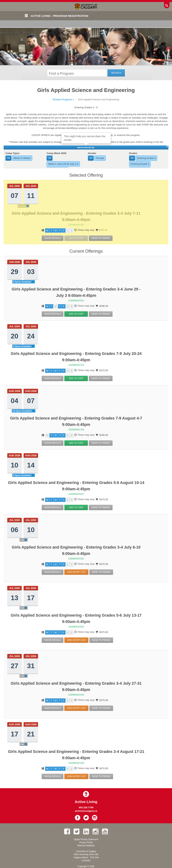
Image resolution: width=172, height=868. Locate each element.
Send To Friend (101, 238)
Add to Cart (76, 314)
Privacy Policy (86, 842)
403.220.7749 (86, 807)
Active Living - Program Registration (60, 16)
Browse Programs (63, 99)
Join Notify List (76, 572)
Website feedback (86, 846)
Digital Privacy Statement (86, 839)
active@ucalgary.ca (86, 811)
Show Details (53, 238)
